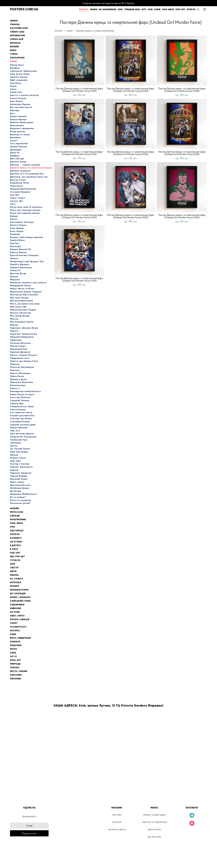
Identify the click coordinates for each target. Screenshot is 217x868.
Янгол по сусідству (21, 500)
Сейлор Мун (17, 403)
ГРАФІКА (15, 24)
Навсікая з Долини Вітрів (24, 328)
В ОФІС (14, 549)
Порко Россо (17, 376)
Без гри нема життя (21, 107)
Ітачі (13, 204)
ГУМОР (14, 54)
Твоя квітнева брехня (22, 434)
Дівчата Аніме (18, 162)
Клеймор (15, 234)
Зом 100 (14, 195)
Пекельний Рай (18, 349)
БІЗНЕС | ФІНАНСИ (20, 597)
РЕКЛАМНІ (16, 679)
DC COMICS (16, 579)
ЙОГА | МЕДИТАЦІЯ (20, 638)
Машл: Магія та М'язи (22, 289)
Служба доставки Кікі (22, 415)
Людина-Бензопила (21, 267)
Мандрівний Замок (20, 285)
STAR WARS (168, 9)
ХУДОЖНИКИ (17, 605)
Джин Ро (15, 153)
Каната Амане (18, 225)
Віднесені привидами (22, 128)
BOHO (13, 50)
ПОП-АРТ (180, 9)
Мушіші (14, 325)
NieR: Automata (19, 80)
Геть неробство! (19, 143)
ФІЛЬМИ (14, 508)
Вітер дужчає (18, 131)
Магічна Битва (18, 273)
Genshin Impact (19, 77)
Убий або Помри (19, 452)
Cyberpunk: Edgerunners (24, 71)
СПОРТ (14, 623)
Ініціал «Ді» (17, 201)
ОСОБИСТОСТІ (18, 627)
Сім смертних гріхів (21, 412)
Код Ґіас (15, 243)
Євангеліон (16, 186)
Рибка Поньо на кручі (22, 394)
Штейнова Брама (20, 488)
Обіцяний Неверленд (22, 337)
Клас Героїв (17, 231)
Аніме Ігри (16, 92)
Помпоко (15, 370)
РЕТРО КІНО (17, 512)
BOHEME (14, 47)
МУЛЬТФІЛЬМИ (18, 520)
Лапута (14, 258)
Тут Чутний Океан (20, 449)
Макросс (15, 279)
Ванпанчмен (17, 125)
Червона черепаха (21, 473)
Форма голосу (18, 458)
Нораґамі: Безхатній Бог (24, 334)
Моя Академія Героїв (22, 322)
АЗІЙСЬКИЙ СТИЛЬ (20, 601)
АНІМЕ (157, 9)
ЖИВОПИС (16, 608)
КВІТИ (13, 571)
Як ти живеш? (18, 497)
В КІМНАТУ (16, 538)
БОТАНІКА (16, 582)
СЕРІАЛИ (15, 516)
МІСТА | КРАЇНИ (19, 671)
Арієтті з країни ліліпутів (24, 95)
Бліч (12, 113)
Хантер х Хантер (20, 464)
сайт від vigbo (16, 861)
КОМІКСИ (15, 642)
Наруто (14, 331)
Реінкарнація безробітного (25, 391)
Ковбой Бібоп (17, 240)
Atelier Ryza (17, 65)
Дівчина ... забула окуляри (25, 165)
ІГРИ (12, 527)
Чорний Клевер (19, 476)
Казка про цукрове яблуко (25, 213)
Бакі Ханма (16, 101)
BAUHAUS (15, 43)
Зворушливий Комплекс (23, 189)
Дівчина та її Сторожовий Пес (27, 174)
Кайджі (14, 216)
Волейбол (15, 137)
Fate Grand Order (20, 74)
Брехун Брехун (18, 119)
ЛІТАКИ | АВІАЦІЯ (20, 619)
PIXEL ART (16, 660)
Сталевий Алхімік (20, 422)
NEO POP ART (17, 557)
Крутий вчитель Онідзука (24, 255)
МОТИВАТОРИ (17, 36)
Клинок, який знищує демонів (27, 237)
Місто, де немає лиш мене (25, 304)
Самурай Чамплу (20, 400)
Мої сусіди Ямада (20, 316)
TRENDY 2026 (17, 32)
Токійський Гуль (19, 440)
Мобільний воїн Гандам (23, 310)
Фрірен (14, 455)
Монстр (14, 319)
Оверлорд (16, 340)
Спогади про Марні (21, 418)
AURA (13, 653)
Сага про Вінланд (20, 397)
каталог (59, 31)
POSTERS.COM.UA (24, 9)
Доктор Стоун (18, 180)
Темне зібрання (19, 428)
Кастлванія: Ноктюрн (22, 222)
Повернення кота (20, 358)
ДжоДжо (15, 156)
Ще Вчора (16, 491)
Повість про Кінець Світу (24, 361)
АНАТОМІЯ (16, 675)
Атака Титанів (18, 98)
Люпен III (15, 270)
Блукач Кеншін (18, 116)
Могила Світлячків (20, 313)
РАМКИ (94, 9)
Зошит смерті (18, 198)
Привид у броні (19, 379)
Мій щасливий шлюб (21, 301)
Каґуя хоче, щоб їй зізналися (26, 207)
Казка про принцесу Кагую (25, 210)
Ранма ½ (15, 388)
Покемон (15, 364)
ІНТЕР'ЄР (191, 9)
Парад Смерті (18, 346)
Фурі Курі (15, 461)
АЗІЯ (150, 9)
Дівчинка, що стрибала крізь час (29, 177)
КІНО (120, 9)
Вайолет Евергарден (22, 122)
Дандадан (16, 150)
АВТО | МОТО (17, 616)
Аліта (13, 89)
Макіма (14, 277)
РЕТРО (14, 649)
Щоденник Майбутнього (23, 494)
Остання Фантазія (20, 343)
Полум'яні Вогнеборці (22, 367)
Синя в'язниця (18, 409)
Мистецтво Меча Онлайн (24, 295)
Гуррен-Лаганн (19, 147)
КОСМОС (15, 631)
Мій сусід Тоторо (19, 298)
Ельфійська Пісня (20, 183)
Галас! (14, 141)
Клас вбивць (17, 228)
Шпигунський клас (20, 485)
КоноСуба (16, 246)
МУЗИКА (15, 586)
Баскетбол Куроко (20, 104)
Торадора (16, 443)
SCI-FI (13, 656)
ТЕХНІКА (15, 668)
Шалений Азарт (19, 479)
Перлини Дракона (20, 352)
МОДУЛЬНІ (16, 645)
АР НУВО (15, 612)
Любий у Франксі (20, 264)
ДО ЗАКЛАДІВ (18, 594)
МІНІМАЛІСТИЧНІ (19, 590)
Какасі (14, 219)
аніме (70, 31)
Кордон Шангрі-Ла (21, 249)
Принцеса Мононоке (21, 382)
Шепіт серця (17, 482)
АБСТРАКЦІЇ (17, 531)
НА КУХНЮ (16, 542)
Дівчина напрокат (20, 171)
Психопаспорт (18, 385)
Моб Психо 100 (18, 307)
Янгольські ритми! (20, 503)
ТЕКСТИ (14, 568)
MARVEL (14, 575)
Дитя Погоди (17, 159)
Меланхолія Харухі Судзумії (26, 292)
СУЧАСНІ (15, 560)
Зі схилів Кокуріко (20, 192)
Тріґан (14, 446)
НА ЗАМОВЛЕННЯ (107, 9)
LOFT (144, 9)
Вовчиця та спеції (20, 134)
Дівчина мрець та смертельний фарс (31, 168)
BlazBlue (15, 68)
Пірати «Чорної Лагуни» (24, 355)
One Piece (16, 83)
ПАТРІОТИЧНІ (17, 58)
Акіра (13, 86)
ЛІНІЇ (13, 564)
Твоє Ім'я (15, 431)
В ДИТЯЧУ (16, 545)
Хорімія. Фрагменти (21, 467)
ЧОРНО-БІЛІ (17, 39)
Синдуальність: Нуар (22, 406)
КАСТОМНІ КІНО (19, 28)
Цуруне (14, 470)
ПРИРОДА (15, 664)
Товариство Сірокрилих (23, 437)
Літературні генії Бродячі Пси (27, 261)
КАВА (13, 634)
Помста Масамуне (20, 373)
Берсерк (15, 110)
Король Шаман (18, 252)
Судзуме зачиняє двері (23, 425)
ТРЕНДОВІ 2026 (132, 9)
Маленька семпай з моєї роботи (28, 283)
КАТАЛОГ (84, 9)
